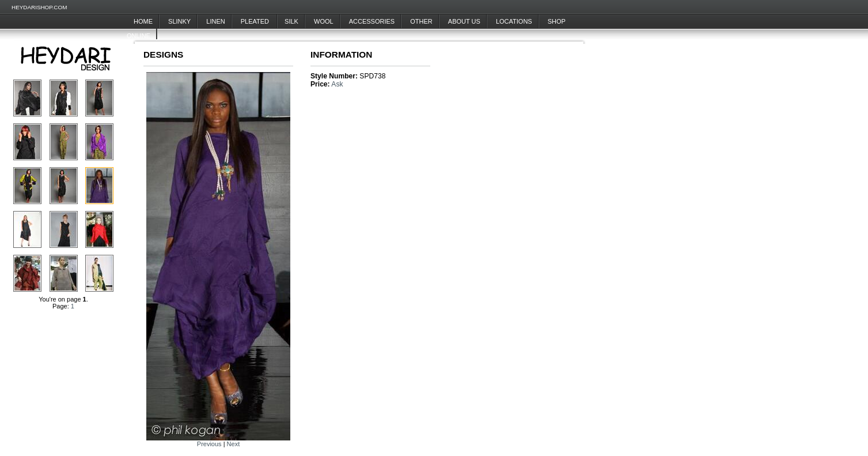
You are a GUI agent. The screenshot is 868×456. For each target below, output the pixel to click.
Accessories (372, 21)
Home (143, 21)
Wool (324, 21)
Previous (209, 444)
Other (421, 21)
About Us (464, 21)
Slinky (179, 21)
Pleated (256, 21)
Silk (291, 21)
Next (234, 444)
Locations (514, 21)
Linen (215, 21)
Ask (337, 84)
